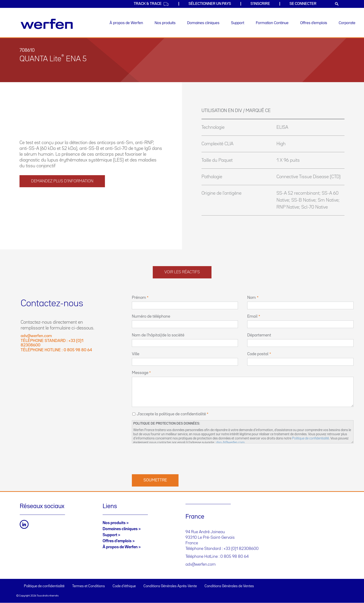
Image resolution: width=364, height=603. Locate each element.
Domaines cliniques (203, 23)
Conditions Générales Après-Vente (170, 586)
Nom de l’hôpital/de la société (158, 335)
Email (252, 316)
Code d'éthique (124, 586)
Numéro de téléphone (151, 316)
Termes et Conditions (89, 586)
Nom (252, 298)
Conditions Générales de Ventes (229, 586)
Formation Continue (272, 23)
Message (140, 373)
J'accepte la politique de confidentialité (171, 414)
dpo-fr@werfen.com (230, 443)
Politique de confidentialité (310, 438)
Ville (136, 354)
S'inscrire (260, 4)
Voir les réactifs (182, 272)
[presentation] (167, 458)
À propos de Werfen (126, 23)
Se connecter (303, 4)
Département (259, 335)
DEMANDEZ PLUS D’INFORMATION (62, 181)
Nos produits (165, 23)
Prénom (139, 298)
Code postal (258, 354)
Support (238, 23)
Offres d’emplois (314, 23)
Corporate (347, 23)
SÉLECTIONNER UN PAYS (210, 4)
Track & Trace (151, 4)
